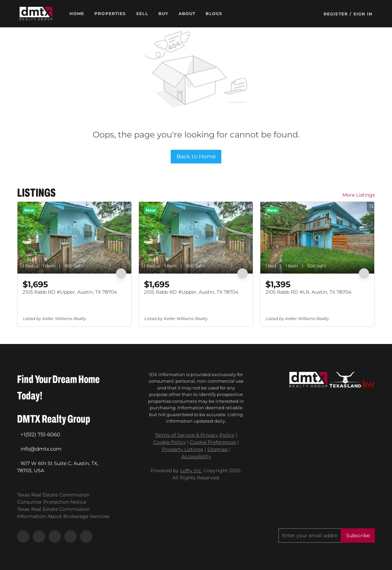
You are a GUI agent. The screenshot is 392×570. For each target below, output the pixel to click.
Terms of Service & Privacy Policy (195, 435)
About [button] (187, 14)
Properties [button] (110, 14)
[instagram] (55, 536)
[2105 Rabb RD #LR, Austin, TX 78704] (317, 238)
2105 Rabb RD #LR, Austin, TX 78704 (308, 292)
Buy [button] (163, 14)
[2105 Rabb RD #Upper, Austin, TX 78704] (74, 238)
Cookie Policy (169, 442)
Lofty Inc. (191, 470)
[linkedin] (39, 536)
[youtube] (70, 536)
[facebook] (23, 536)
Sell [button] (142, 14)
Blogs (214, 14)
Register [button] (336, 14)
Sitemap (217, 449)
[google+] (86, 536)
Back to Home (196, 156)
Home (77, 14)
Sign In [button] (363, 14)
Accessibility (196, 456)
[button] (36, 14)
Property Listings (182, 449)
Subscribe (358, 535)
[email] (310, 535)
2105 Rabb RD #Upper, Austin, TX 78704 (70, 292)
